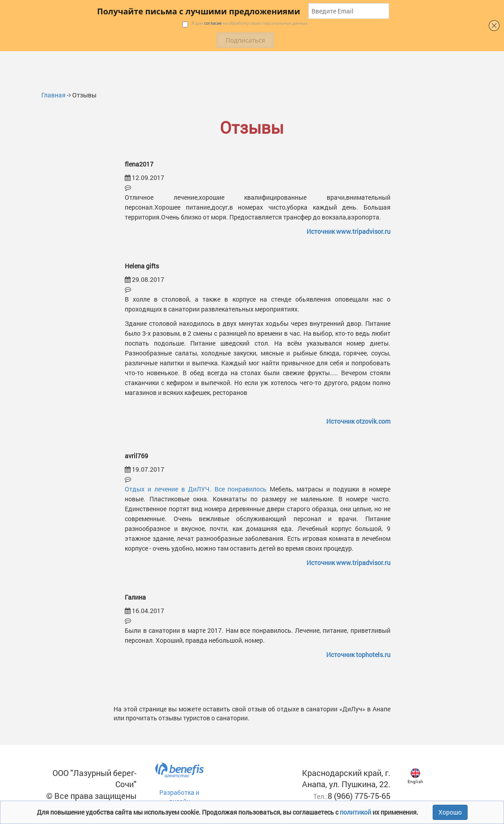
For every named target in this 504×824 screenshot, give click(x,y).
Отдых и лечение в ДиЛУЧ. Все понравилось (196, 489)
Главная (53, 95)
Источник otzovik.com (358, 421)
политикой (356, 812)
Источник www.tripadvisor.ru (348, 231)
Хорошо (450, 812)
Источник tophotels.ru (358, 655)
